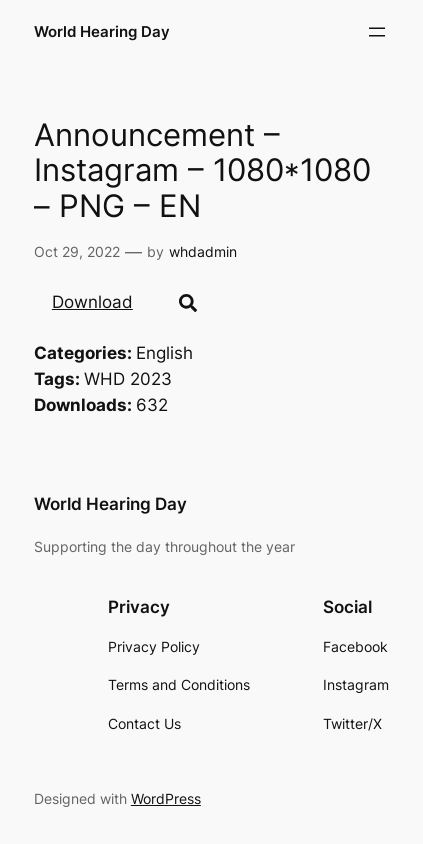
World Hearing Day (102, 32)
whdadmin (203, 251)
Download (92, 302)
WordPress (166, 798)
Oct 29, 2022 (77, 251)
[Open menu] (377, 32)
